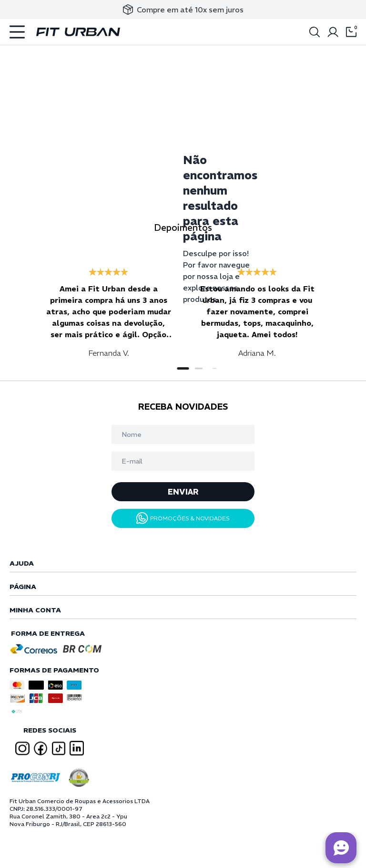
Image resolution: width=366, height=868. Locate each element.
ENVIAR (183, 492)
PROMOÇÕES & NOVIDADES (183, 518)
